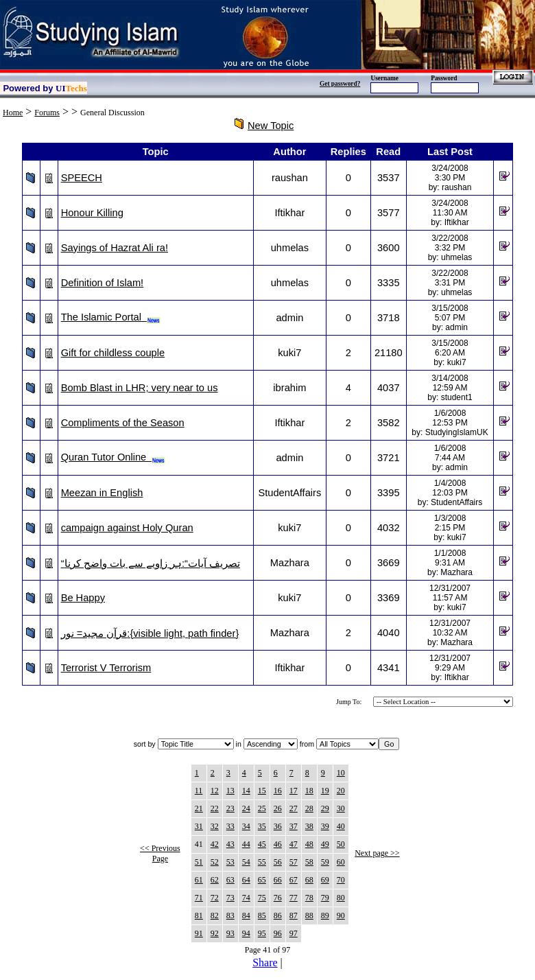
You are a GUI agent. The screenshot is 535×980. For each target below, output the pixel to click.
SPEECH (82, 178)
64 (246, 880)
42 (215, 844)
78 (309, 898)
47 (294, 844)
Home (13, 113)
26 (278, 808)
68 (309, 880)
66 (278, 880)
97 (294, 933)
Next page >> (377, 853)
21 (199, 808)
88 (309, 915)
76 (278, 898)
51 (199, 862)
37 (294, 826)
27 (294, 808)
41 (199, 844)
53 (230, 862)
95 (262, 933)
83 (230, 915)
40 (341, 826)
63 (230, 880)
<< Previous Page (160, 853)
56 (278, 862)
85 (262, 915)
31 (199, 826)
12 (215, 791)
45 (262, 844)
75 (262, 898)
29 (325, 808)
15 (262, 791)
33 (230, 826)
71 (199, 898)
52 (215, 862)
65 (262, 880)
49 (325, 844)
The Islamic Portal (111, 317)
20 (341, 791)
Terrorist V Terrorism (106, 668)
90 (341, 915)
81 (199, 915)
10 (341, 773)
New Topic (271, 126)
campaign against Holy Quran (127, 528)
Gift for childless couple (113, 353)
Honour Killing (92, 213)
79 (325, 898)
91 (199, 933)
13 (230, 791)
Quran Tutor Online (114, 457)
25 (262, 808)
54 (246, 862)
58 (309, 862)
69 (325, 880)
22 (215, 808)
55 (262, 862)
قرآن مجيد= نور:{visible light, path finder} (150, 633)
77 (294, 898)
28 (309, 808)
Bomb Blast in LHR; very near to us (140, 388)
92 (215, 933)
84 (246, 915)
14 (246, 791)
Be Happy (83, 598)
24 (246, 808)
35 (262, 826)
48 (309, 844)
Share (265, 962)
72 (215, 898)
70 (341, 880)
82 (215, 915)
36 (278, 826)
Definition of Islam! (103, 283)
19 (325, 791)
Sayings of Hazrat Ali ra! (115, 248)
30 (341, 808)
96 (278, 933)
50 (341, 844)
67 (294, 880)
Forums (47, 113)
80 (341, 898)
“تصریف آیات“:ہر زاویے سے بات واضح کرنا (151, 563)
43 (230, 844)
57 (294, 862)
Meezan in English (102, 493)
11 (199, 791)
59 (325, 862)
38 (309, 826)
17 (294, 791)
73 (230, 898)
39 (325, 826)
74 (246, 898)
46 (278, 844)
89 (325, 915)
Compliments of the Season (123, 423)
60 (341, 862)
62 (215, 880)
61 (199, 880)
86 (278, 915)
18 (309, 791)
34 (246, 826)
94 (246, 933)
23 (230, 808)
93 (230, 933)
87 (294, 915)
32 (215, 826)
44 (246, 844)
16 (278, 791)
